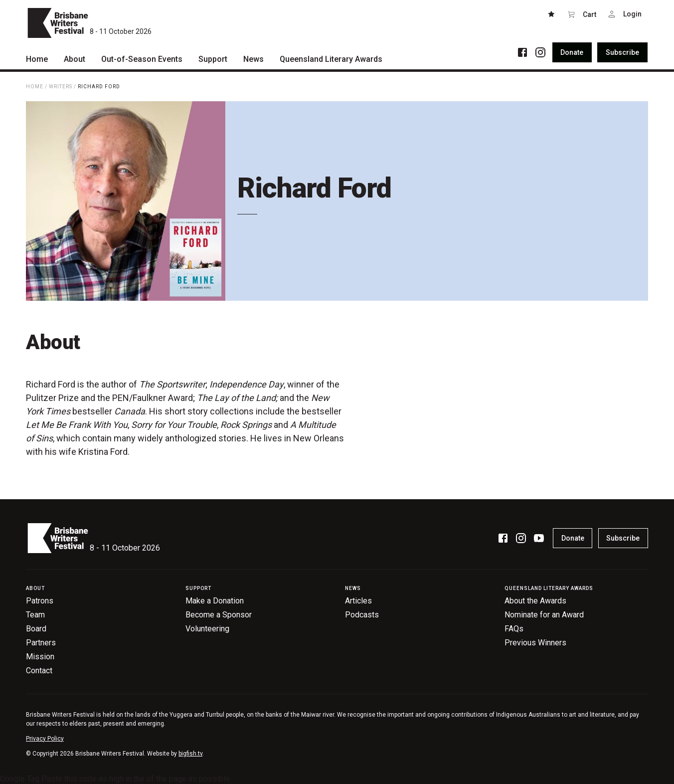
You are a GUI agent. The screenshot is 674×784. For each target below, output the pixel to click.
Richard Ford (99, 87)
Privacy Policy (45, 739)
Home (35, 87)
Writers (61, 87)
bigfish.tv (190, 754)
